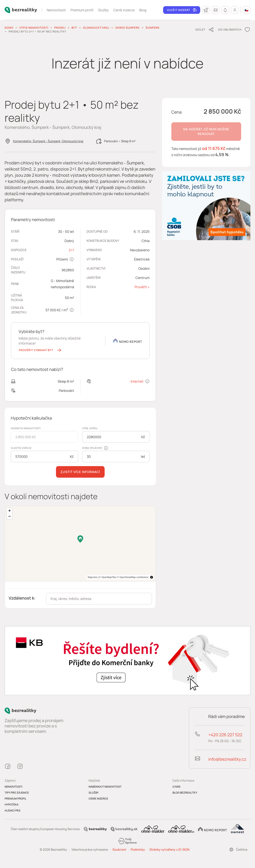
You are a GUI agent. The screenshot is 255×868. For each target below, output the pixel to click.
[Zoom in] (10, 511)
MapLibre (144, 577)
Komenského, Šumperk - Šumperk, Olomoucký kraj (48, 141)
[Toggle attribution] (152, 577)
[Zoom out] (10, 516)
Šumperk (153, 28)
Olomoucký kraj (96, 28)
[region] (80, 544)
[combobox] (99, 599)
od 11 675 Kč (214, 148)
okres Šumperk (128, 28)
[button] (40, 350)
